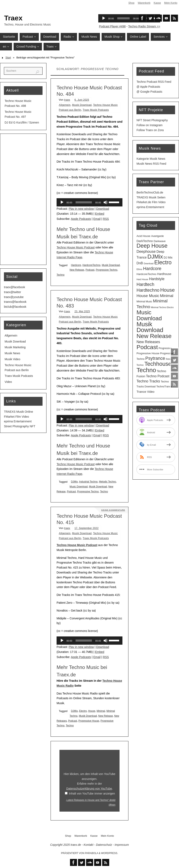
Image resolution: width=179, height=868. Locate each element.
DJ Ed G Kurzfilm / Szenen (22, 122)
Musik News (12, 353)
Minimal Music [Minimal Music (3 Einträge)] (144, 302)
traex (67, 100)
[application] (89, 202)
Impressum (122, 845)
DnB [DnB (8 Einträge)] (140, 263)
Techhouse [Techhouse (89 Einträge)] (158, 364)
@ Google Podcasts (149, 92)
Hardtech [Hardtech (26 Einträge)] (145, 284)
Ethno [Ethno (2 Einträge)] (139, 269)
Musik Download (82, 105)
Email (97, 219)
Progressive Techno (107, 270)
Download (103, 209)
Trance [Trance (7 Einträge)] (141, 392)
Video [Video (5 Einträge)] (151, 392)
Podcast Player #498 (112, 26)
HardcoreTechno (91, 265)
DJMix (74, 482)
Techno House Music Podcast (76, 247)
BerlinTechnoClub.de (150, 192)
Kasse (157, 3)
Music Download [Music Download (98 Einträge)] (149, 315)
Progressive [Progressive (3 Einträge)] (165, 348)
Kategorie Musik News (151, 159)
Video (8, 382)
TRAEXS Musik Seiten (151, 197)
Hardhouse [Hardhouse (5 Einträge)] (164, 274)
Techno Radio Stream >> (144, 26)
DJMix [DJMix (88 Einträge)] (155, 257)
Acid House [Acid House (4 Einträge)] (143, 236)
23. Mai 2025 (82, 311)
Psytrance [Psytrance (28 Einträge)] (155, 358)
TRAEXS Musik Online (18, 412)
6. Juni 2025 (82, 100)
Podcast (90, 270)
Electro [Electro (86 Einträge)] (163, 262)
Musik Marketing (15, 347)
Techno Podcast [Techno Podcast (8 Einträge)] (158, 376)
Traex (13, 18)
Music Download (79, 487)
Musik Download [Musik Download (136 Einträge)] (150, 327)
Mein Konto (171, 3)
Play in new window (81, 209)
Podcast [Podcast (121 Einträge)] (147, 347)
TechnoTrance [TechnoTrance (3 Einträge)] (164, 387)
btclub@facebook (15, 307)
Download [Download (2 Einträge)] (149, 263)
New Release (77, 270)
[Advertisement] (23, 199)
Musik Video (12, 359)
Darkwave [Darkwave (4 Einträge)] (160, 241)
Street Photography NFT (20, 426)
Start (8, 58)
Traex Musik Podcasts (96, 110)
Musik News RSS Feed (151, 164)
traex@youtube (14, 297)
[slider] (84, 202)
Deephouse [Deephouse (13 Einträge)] (146, 252)
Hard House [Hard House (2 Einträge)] (142, 279)
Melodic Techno (108, 482)
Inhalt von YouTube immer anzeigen (92, 793)
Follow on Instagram (149, 125)
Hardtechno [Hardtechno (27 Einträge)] (148, 290)
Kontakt (88, 845)
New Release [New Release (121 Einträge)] (154, 336)
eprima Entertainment (18, 421)
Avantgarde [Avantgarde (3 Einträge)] (157, 236)
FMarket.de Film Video (151, 202)
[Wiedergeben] (62, 202)
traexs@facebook (15, 302)
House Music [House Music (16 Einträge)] (148, 296)
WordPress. (110, 853)
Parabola (92, 853)
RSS (106, 219)
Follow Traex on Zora (150, 130)
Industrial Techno (88, 482)
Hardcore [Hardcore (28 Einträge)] (152, 269)
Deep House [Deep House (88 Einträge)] (152, 246)
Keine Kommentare (113, 510)
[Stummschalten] (106, 202)
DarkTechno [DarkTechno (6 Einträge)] (145, 241)
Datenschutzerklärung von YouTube (89, 789)
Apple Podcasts (81, 219)
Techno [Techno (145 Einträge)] (146, 370)
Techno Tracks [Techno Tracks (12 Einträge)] (148, 381)
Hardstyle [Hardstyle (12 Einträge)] (157, 279)
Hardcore (76, 265)
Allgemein (65, 105)
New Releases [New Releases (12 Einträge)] (148, 342)
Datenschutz (104, 845)
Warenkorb (144, 3)
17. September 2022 (87, 528)
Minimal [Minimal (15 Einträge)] (167, 296)
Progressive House (89, 721)
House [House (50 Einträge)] (167, 290)
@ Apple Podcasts (148, 87)
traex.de (76, 845)
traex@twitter (12, 292)
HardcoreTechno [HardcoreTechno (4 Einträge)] (146, 274)
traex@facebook (14, 287)
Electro (83, 711)
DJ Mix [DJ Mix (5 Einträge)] (168, 257)
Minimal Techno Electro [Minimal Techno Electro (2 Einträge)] (162, 307)
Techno (60, 275)
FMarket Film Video (16, 417)
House (92, 711)
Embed (100, 214)
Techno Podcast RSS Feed (154, 82)
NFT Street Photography (152, 120)
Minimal (101, 711)
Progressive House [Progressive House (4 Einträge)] (148, 353)
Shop (131, 3)
